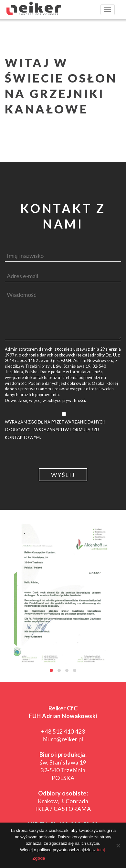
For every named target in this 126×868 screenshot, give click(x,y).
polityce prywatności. (66, 400)
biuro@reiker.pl (63, 739)
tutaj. (101, 850)
